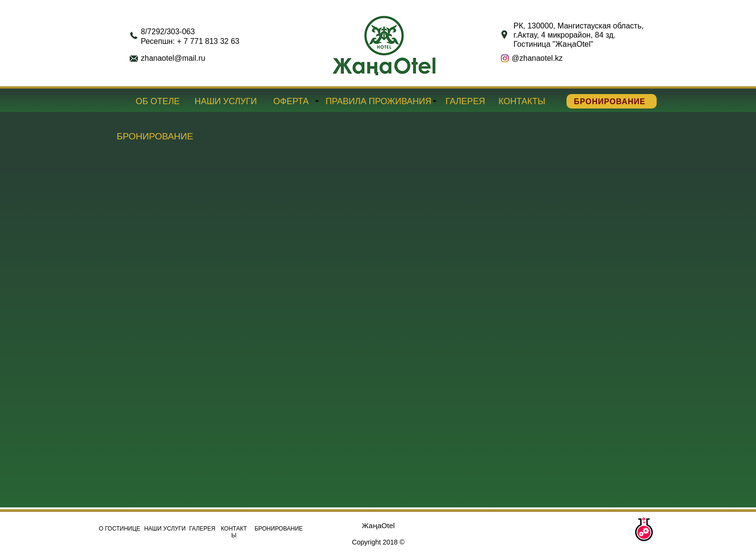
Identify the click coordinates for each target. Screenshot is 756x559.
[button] (644, 530)
